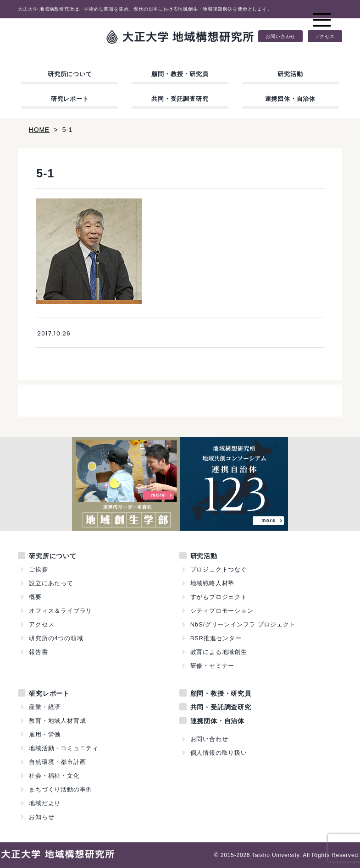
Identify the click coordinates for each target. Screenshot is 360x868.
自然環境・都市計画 (57, 762)
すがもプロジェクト (219, 597)
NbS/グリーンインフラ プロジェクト (243, 624)
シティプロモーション (222, 611)
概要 (35, 597)
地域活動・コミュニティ (64, 748)
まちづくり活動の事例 (61, 789)
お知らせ (42, 817)
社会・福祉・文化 (54, 776)
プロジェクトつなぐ (219, 569)
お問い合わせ (280, 36)
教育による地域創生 (219, 652)
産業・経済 (45, 707)
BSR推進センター (216, 638)
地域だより (45, 803)
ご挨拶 (38, 569)
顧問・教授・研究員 (180, 74)
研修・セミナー (213, 666)
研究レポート (70, 99)
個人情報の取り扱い (219, 753)
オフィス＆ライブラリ (61, 611)
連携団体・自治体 (290, 99)
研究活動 (290, 74)
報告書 (38, 652)
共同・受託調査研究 (180, 99)
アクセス (325, 36)
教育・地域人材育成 (57, 721)
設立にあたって (51, 583)
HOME (39, 130)
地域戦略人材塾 (213, 583)
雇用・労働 (45, 734)
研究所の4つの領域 (56, 638)
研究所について (70, 74)
